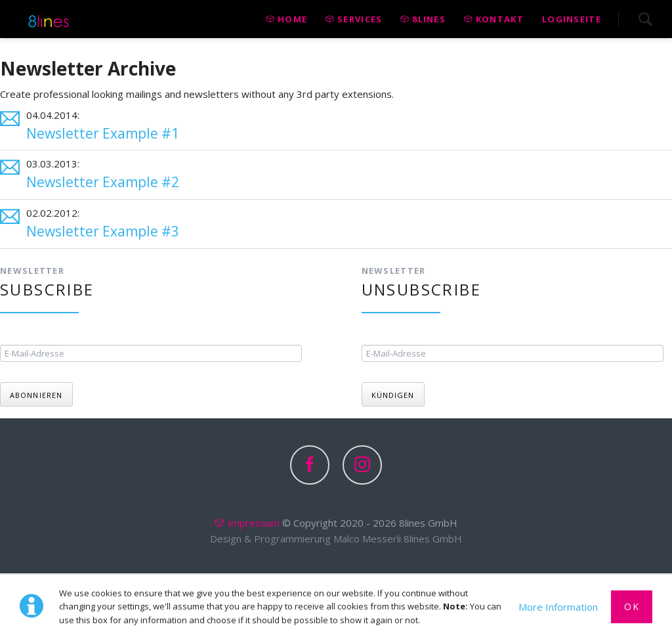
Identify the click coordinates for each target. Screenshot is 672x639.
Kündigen (393, 396)
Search (645, 19)
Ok (632, 606)
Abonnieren (36, 396)
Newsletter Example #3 (103, 231)
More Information (558, 607)
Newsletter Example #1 (103, 133)
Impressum (254, 523)
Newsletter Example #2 (103, 182)
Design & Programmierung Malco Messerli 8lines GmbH (336, 539)
